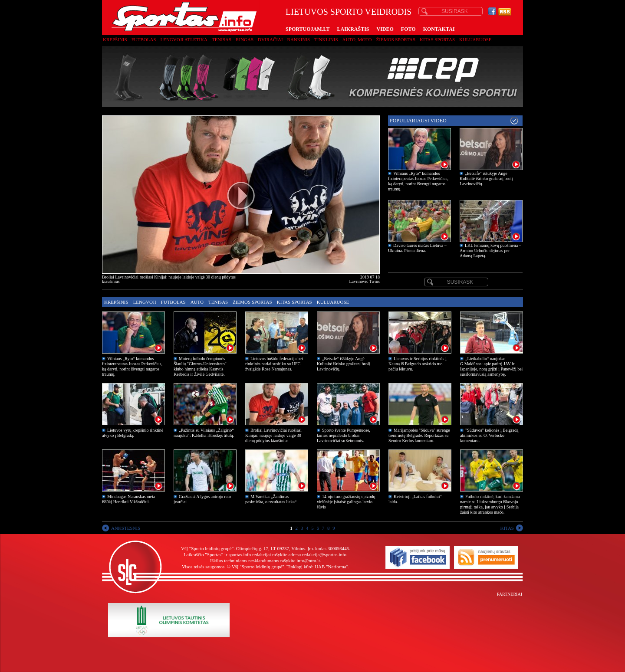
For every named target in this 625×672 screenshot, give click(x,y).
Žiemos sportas (396, 39)
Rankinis (299, 39)
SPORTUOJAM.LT (308, 29)
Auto (197, 302)
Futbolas (144, 39)
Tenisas (222, 39)
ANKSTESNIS (126, 528)
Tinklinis (326, 39)
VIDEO (385, 29)
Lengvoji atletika (184, 39)
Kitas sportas (437, 39)
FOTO (408, 29)
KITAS (507, 528)
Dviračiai (270, 39)
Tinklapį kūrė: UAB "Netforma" (317, 567)
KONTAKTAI (439, 29)
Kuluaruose (475, 39)
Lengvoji (145, 302)
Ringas (245, 39)
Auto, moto (357, 39)
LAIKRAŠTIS (353, 29)
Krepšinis (115, 39)
